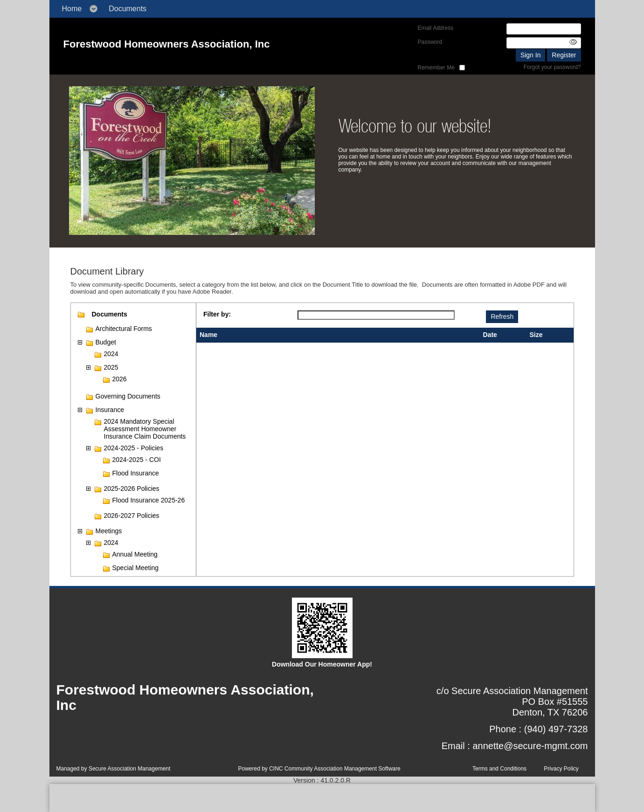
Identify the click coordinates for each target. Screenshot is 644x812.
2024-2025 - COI (137, 460)
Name (208, 335)
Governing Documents (128, 396)
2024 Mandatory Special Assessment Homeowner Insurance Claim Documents (145, 429)
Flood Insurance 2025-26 (149, 500)
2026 (120, 379)
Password (430, 42)
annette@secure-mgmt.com (530, 746)
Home (72, 9)
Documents (128, 9)
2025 (111, 367)
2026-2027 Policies (132, 516)
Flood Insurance (136, 473)
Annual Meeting (135, 554)
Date (490, 335)
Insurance (110, 410)
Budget (106, 342)
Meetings (109, 531)
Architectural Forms (124, 329)
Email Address (436, 28)
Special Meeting (136, 568)
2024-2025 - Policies (134, 448)
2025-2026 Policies (132, 489)
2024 (111, 354)
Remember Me (436, 68)
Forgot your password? (552, 67)
